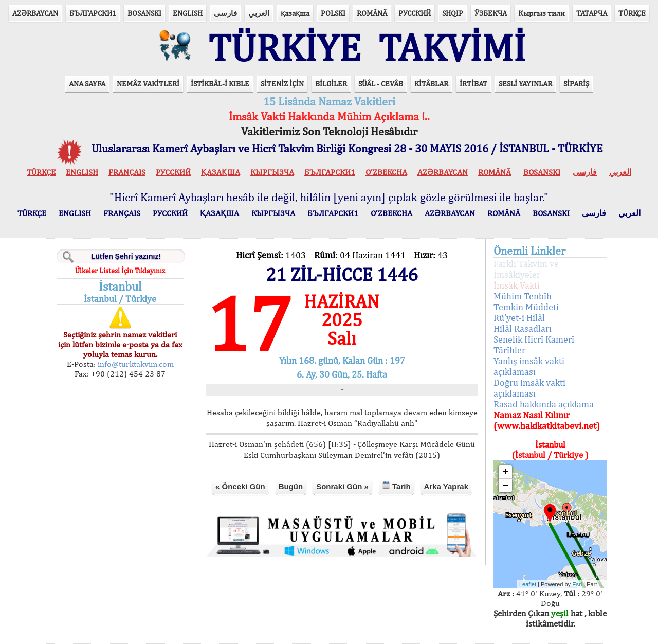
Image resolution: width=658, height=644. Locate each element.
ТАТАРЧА (592, 13)
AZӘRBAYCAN (35, 13)
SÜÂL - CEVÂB (381, 84)
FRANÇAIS (127, 172)
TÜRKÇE (632, 13)
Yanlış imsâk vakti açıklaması (529, 366)
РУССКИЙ (415, 13)
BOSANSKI (144, 13)
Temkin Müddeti (526, 307)
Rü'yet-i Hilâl (519, 318)
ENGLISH (188, 13)
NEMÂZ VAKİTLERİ (148, 84)
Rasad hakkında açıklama (544, 404)
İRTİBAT (473, 84)
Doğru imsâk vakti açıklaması (529, 388)
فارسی (225, 13)
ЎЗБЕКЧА (491, 13)
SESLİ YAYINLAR (525, 84)
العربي (259, 13)
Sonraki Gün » (342, 486)
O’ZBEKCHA (386, 172)
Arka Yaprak (446, 486)
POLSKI (333, 13)
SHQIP (453, 13)
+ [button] (506, 472)
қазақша (295, 13)
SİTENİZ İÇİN (282, 84)
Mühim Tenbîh (523, 296)
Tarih (396, 486)
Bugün (291, 486)
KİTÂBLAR (431, 84)
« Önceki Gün (240, 486)
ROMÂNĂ (372, 13)
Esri (577, 584)
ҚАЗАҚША (221, 172)
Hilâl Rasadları (523, 328)
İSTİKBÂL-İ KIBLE (220, 84)
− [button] (506, 486)
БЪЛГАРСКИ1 (93, 13)
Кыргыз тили (542, 13)
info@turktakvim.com (135, 364)
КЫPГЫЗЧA (272, 172)
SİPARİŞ (576, 84)
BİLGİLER (331, 84)
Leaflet (528, 584)
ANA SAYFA (87, 84)
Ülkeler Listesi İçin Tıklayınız (120, 271)
